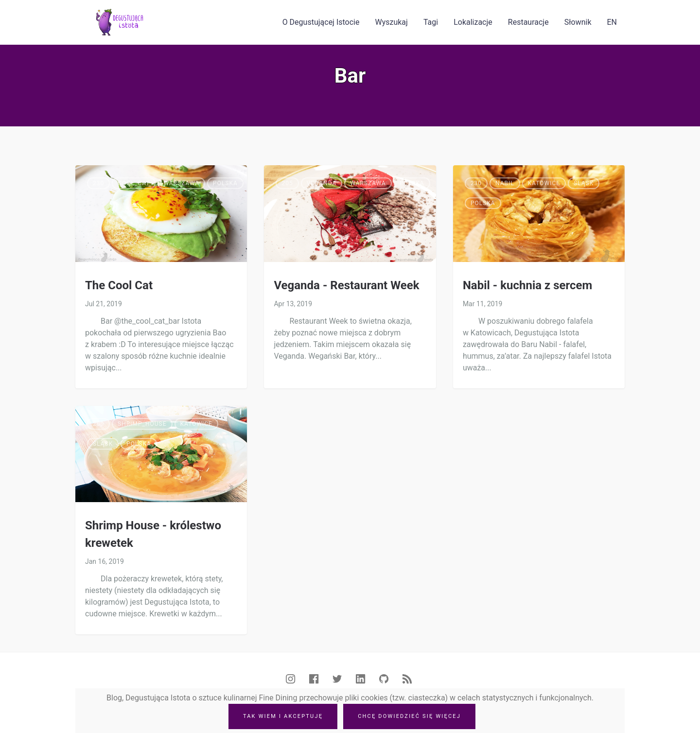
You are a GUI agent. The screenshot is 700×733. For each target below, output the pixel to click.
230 (98, 183)
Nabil (505, 183)
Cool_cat (134, 183)
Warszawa (181, 183)
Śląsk (584, 183)
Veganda (322, 183)
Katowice (544, 183)
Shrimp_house (142, 424)
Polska (225, 183)
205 (287, 183)
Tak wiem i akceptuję (283, 716)
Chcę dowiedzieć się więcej (409, 716)
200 (98, 424)
